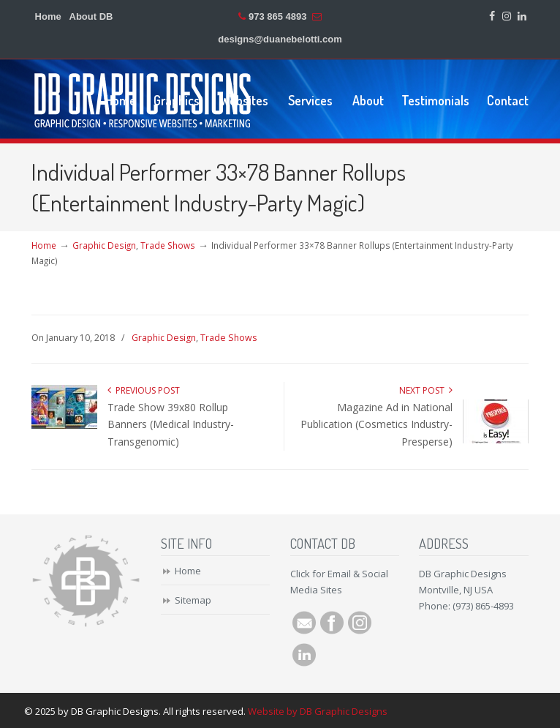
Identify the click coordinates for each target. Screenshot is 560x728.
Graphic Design (104, 245)
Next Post (426, 390)
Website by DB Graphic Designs (318, 711)
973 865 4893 (278, 16)
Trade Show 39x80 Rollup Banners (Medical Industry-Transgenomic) (171, 425)
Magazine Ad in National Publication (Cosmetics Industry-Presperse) (377, 425)
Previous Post (144, 390)
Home (48, 16)
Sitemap (193, 600)
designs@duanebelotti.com (280, 39)
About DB (91, 16)
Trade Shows (168, 245)
